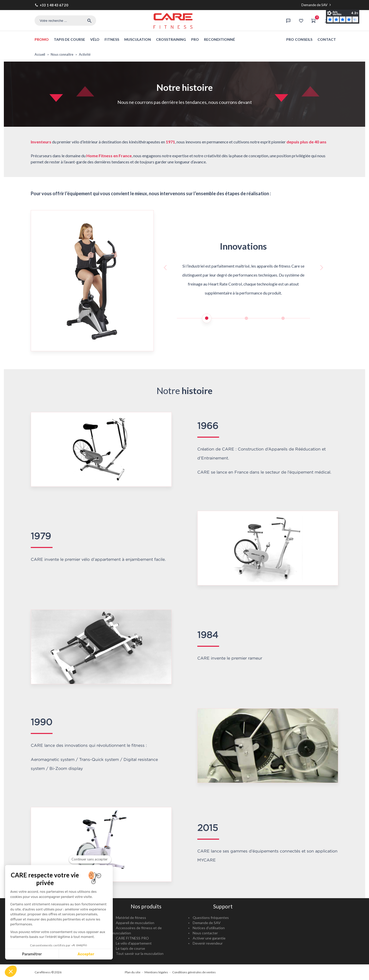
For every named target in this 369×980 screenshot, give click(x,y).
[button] (11, 971)
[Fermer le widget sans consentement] (90, 859)
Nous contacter (205, 933)
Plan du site (133, 972)
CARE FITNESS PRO (132, 938)
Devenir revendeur (208, 943)
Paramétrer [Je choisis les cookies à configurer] (32, 954)
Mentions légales (156, 972)
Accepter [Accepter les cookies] (86, 954)
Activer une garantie (209, 938)
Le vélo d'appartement (134, 943)
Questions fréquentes (211, 918)
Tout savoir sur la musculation (140, 953)
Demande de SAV (317, 5)
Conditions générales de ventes (194, 972)
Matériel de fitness (131, 918)
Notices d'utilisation (209, 928)
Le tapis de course (130, 948)
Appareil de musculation (135, 923)
